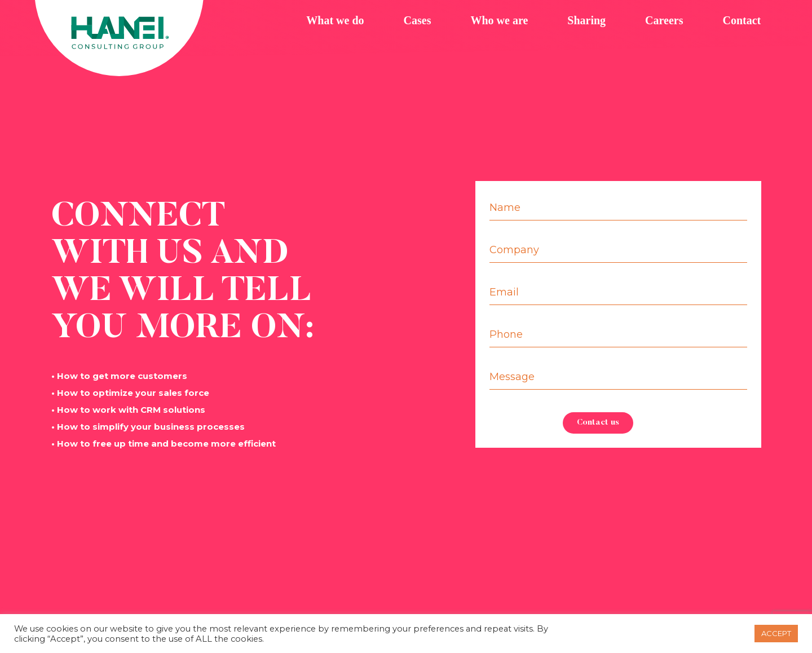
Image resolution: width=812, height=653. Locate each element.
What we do (335, 20)
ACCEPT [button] (776, 633)
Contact (742, 20)
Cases (418, 20)
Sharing (586, 20)
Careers (664, 20)
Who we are (499, 20)
